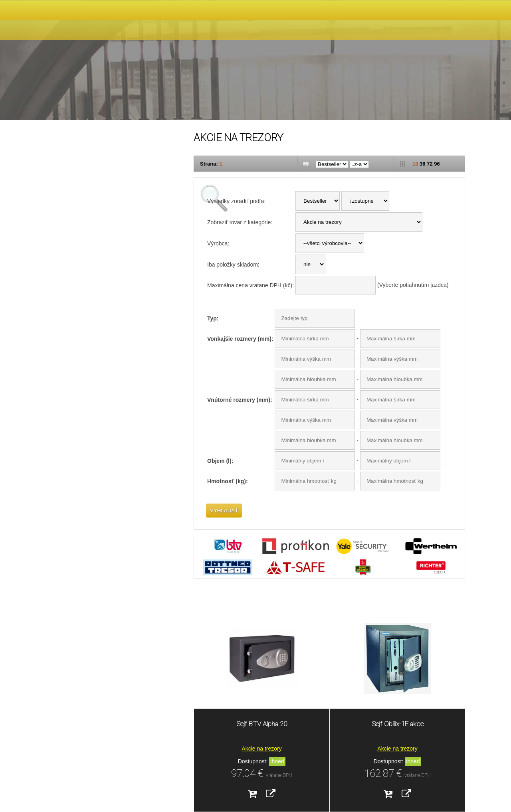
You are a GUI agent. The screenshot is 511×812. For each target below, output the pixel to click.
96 (437, 164)
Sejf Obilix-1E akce (398, 724)
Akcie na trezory (261, 749)
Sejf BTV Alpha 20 (262, 724)
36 (422, 164)
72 (430, 164)
